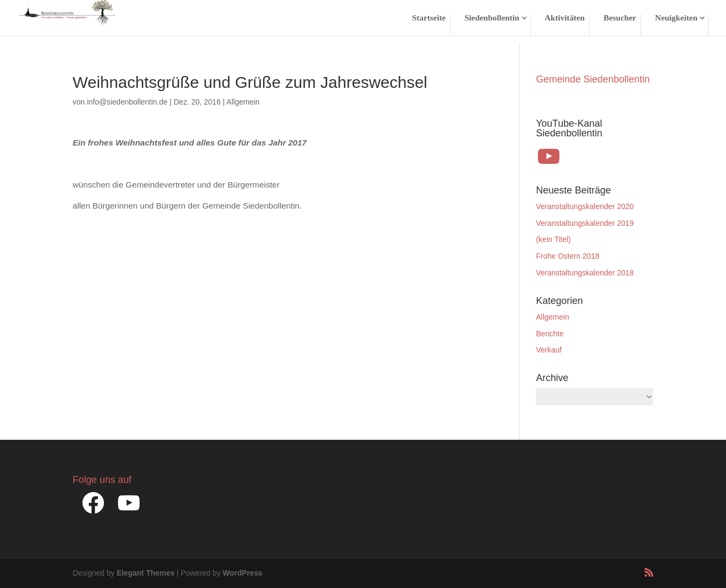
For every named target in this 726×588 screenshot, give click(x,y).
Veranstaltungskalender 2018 (585, 273)
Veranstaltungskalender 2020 (585, 206)
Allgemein (243, 102)
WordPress (243, 573)
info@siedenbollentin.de (127, 102)
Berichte (549, 334)
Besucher (620, 18)
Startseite (429, 18)
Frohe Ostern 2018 (568, 256)
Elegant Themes (145, 573)
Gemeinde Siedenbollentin (593, 79)
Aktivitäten (564, 18)
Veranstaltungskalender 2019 (585, 223)
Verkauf (548, 350)
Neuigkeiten (676, 18)
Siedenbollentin (492, 18)
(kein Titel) (553, 239)
